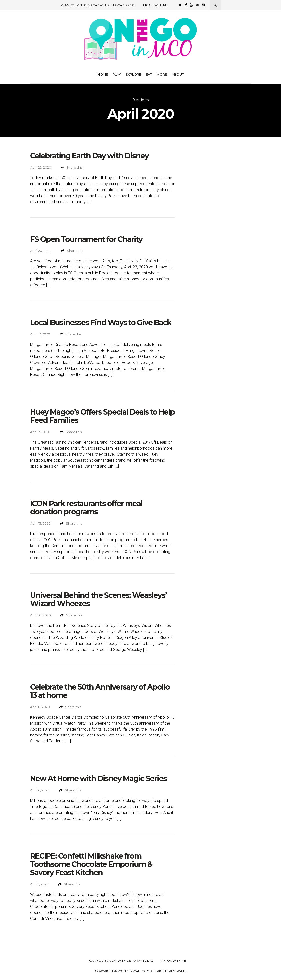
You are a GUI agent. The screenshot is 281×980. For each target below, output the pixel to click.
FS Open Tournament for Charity (86, 239)
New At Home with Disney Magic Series (98, 779)
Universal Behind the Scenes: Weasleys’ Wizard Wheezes (98, 599)
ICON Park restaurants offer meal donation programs (86, 508)
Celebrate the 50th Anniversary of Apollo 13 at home (100, 691)
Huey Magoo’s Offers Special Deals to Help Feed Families (102, 416)
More (162, 74)
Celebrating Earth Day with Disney (89, 156)
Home (103, 74)
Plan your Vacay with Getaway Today (121, 961)
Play (117, 74)
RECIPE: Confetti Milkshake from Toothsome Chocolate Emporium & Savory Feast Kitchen (91, 864)
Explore (133, 74)
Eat (149, 74)
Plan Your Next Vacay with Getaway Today (98, 5)
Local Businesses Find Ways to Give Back (101, 323)
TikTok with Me (155, 5)
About (178, 74)
